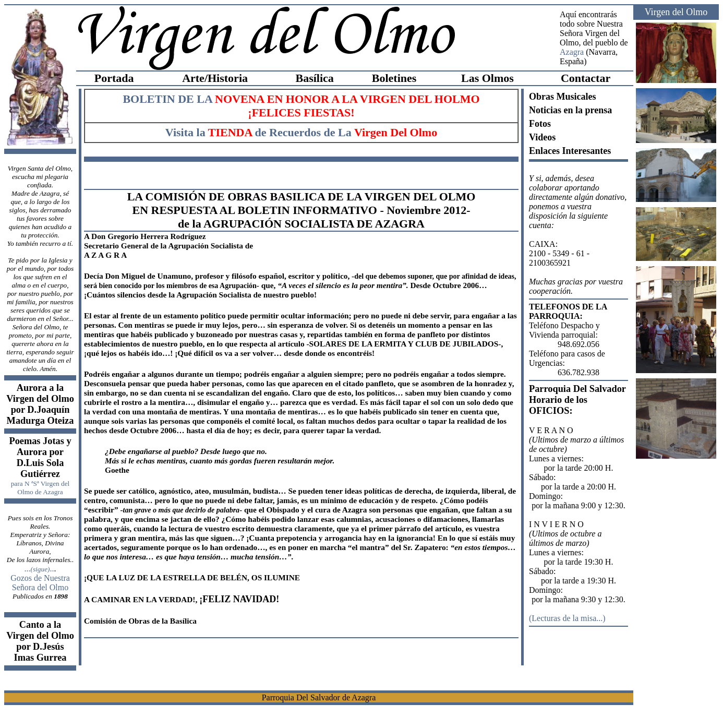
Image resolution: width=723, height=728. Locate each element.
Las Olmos (487, 78)
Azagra (572, 52)
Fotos (540, 124)
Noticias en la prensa (570, 110)
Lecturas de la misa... (567, 618)
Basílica (314, 78)
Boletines (394, 78)
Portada (114, 78)
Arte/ (195, 78)
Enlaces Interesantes (570, 151)
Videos (542, 137)
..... (39, 569)
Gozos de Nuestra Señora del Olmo (40, 583)
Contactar (586, 78)
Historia (228, 78)
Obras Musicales (563, 97)
